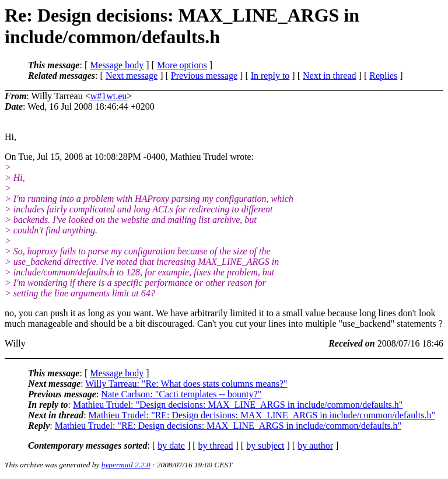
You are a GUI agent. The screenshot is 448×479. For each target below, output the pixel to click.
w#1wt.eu (109, 96)
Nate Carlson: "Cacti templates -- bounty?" (181, 394)
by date (171, 445)
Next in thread (330, 76)
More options (182, 65)
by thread (216, 445)
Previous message (204, 76)
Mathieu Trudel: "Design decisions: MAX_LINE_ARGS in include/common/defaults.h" (238, 405)
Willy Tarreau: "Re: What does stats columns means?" (186, 384)
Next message (132, 76)
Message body (117, 65)
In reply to (270, 76)
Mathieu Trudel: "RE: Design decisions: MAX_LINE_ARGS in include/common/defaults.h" (262, 415)
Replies (383, 76)
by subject (265, 445)
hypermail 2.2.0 (126, 465)
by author (315, 445)
